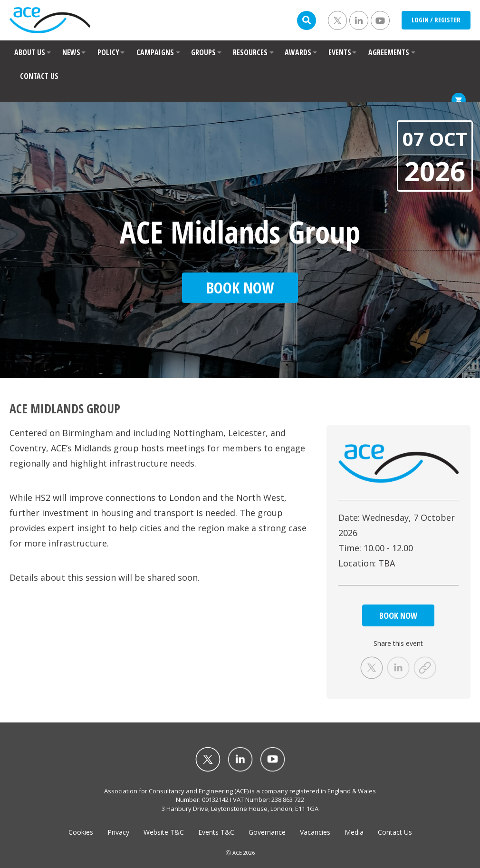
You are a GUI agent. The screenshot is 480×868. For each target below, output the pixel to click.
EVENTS (340, 52)
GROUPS (203, 52)
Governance (267, 832)
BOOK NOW (398, 615)
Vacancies (315, 832)
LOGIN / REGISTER (436, 20)
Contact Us (395, 832)
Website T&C (164, 832)
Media (354, 832)
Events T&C (216, 832)
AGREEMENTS (389, 52)
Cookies (81, 832)
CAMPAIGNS (155, 52)
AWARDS (298, 52)
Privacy (118, 832)
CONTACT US (39, 76)
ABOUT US (30, 52)
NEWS (71, 52)
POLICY (108, 52)
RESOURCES (250, 52)
